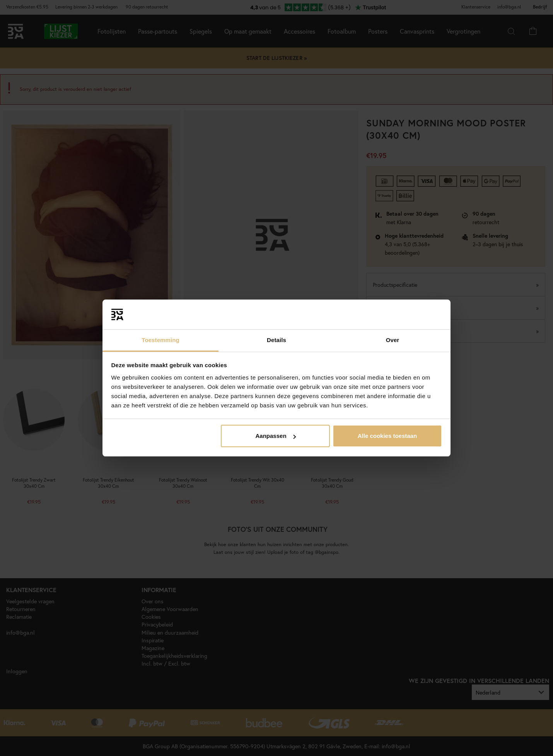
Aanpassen (276, 436)
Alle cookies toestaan (387, 436)
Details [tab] (276, 340)
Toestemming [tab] (160, 340)
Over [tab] (393, 340)
